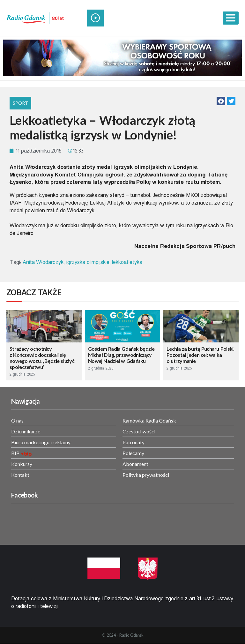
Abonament (135, 464)
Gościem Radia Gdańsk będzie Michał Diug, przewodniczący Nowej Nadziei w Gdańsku (121, 355)
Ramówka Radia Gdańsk (149, 420)
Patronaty (134, 442)
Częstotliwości (139, 431)
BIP (15, 453)
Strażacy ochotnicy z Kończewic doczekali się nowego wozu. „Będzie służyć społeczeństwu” (42, 358)
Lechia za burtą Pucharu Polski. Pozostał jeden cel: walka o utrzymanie (200, 355)
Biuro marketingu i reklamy (41, 442)
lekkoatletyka (127, 262)
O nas (17, 420)
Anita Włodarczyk (43, 262)
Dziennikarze (26, 431)
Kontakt (20, 475)
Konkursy (22, 464)
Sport (20, 103)
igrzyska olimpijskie (88, 262)
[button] (221, 101)
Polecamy (133, 453)
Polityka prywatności (146, 475)
